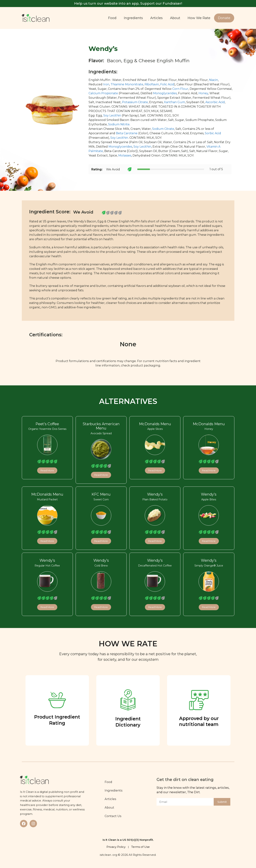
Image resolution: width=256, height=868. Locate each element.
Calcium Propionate (103, 93)
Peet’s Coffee (47, 424)
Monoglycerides (165, 93)
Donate (224, 18)
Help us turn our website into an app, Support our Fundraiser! (128, 4)
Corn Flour (180, 89)
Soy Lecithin (112, 115)
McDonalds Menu (155, 424)
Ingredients (133, 18)
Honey (203, 93)
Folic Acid (167, 84)
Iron (106, 84)
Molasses (125, 155)
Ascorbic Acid (215, 102)
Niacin (213, 80)
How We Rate (199, 18)
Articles (156, 18)
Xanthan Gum (174, 102)
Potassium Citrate (135, 102)
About (175, 18)
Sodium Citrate (163, 129)
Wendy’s (155, 494)
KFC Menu (101, 494)
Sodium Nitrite (119, 124)
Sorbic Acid (213, 133)
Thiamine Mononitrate (127, 84)
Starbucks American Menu (101, 426)
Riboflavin (152, 84)
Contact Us (113, 816)
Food (112, 18)
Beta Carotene (127, 133)
